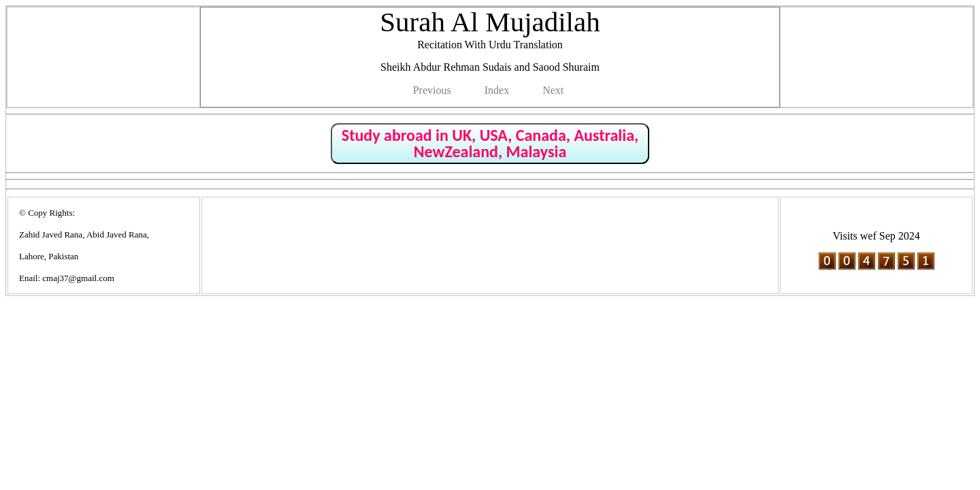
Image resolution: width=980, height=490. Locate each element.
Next (553, 90)
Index (497, 90)
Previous (432, 90)
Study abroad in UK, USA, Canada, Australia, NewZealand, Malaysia (490, 143)
